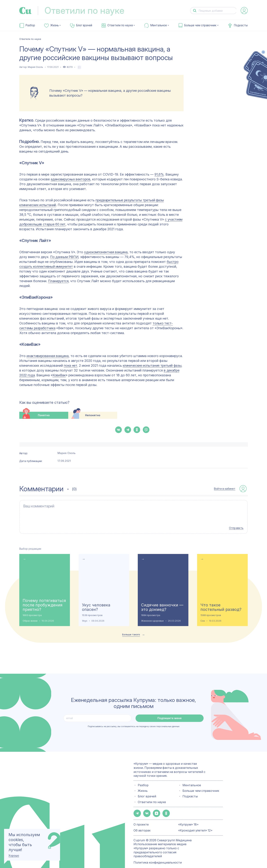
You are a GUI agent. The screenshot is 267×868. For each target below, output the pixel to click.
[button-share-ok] (137, 430)
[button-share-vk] (118, 430)
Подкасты (241, 25)
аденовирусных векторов (70, 179)
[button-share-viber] (146, 430)
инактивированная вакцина (47, 356)
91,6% (159, 174)
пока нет (70, 365)
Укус (85, 615)
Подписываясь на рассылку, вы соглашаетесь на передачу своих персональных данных (134, 720)
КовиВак (59, 375)
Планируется (58, 281)
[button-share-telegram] (128, 430)
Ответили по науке (120, 25)
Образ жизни (30, 615)
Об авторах (142, 824)
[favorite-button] (79, 67)
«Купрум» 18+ (188, 818)
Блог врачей (84, 25)
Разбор (30, 25)
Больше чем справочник (200, 25)
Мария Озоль (35, 67)
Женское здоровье (152, 615)
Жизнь (55, 25)
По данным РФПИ (64, 257)
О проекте (141, 818)
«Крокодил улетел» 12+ (195, 824)
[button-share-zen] (155, 807)
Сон (203, 615)
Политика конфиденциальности (158, 856)
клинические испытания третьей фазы (152, 365)
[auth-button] (244, 11)
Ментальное (159, 25)
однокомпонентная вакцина (106, 252)
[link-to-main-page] (25, 11)
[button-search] (195, 11)
